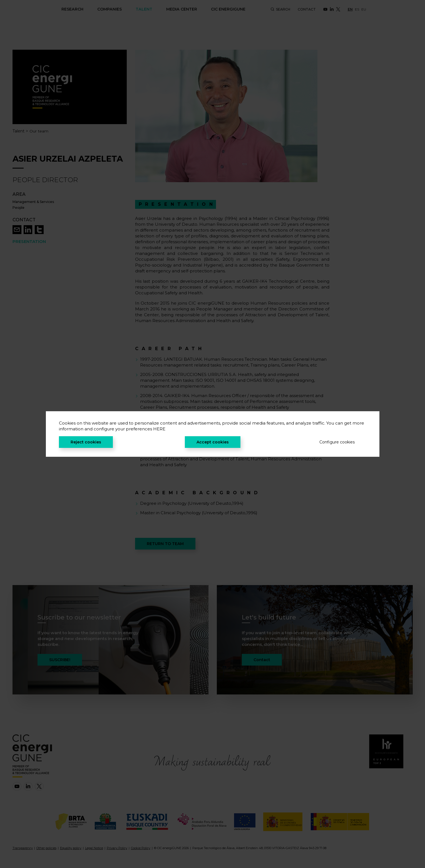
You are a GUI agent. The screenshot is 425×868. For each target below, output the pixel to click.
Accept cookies (213, 442)
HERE (159, 429)
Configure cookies (337, 442)
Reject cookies (86, 442)
